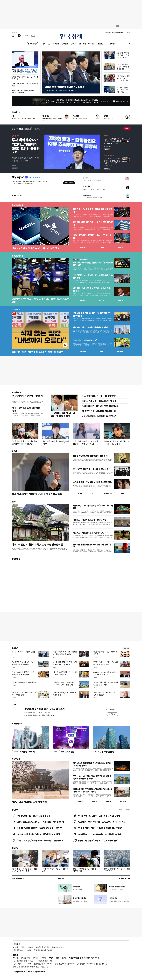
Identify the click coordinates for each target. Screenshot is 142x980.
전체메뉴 (112, 44)
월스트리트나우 (80, 259)
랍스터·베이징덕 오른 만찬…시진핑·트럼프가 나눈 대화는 (65, 663)
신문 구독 (108, 32)
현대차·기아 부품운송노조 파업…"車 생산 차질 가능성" (123, 79)
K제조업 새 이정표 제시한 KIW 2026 (23, 118)
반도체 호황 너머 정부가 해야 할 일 (52, 119)
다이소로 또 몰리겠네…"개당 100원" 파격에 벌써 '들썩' (38, 834)
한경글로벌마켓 (18, 256)
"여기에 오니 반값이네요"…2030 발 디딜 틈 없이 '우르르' (39, 828)
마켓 (121, 247)
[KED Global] (33, 36)
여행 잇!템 (123, 801)
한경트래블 (16, 759)
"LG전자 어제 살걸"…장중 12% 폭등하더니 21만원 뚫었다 (40, 840)
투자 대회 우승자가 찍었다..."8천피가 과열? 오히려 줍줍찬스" (26, 146)
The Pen (15, 848)
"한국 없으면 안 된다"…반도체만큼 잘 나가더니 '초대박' (100, 828)
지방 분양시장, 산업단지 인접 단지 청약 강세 (90, 327)
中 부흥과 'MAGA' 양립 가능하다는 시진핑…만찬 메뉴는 (106, 673)
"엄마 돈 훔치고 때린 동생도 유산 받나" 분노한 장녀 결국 (24, 870)
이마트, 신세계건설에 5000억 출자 (24, 682)
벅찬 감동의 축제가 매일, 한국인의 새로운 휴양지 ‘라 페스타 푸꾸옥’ (92, 764)
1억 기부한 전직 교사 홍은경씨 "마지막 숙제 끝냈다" (24, 694)
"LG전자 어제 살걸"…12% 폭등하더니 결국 (99, 401)
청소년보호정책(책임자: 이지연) (91, 958)
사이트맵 (43, 958)
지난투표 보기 (112, 714)
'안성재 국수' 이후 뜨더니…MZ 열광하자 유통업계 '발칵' (63, 414)
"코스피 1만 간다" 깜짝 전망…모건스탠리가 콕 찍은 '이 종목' (102, 822)
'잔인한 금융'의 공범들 (80, 118)
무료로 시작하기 (69, 183)
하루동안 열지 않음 (120, 101)
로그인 (128, 32)
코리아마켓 (56, 44)
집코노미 (73, 44)
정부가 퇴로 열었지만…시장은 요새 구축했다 (86, 870)
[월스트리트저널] (26, 36)
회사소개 (15, 947)
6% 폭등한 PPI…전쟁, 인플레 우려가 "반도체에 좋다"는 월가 (93, 264)
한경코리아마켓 (18, 205)
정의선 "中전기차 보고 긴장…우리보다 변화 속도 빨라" (25, 78)
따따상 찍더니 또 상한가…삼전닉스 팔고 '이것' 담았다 (99, 816)
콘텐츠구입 (27, 958)
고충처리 (31, 947)
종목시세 (101, 301)
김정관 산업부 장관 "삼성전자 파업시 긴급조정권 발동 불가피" (65, 653)
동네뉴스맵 (83, 352)
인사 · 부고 (122, 878)
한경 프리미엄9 (33, 44)
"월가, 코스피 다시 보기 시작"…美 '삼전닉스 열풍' (36, 248)
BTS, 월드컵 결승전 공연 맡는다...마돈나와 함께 (92, 469)
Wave (14, 502)
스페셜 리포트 (17, 724)
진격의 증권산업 (104, 752)
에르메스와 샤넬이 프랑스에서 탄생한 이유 (89, 520)
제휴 (22, 958)
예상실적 (82, 301)
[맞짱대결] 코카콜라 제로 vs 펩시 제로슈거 (44, 709)
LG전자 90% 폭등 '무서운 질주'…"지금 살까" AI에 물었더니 (40, 822)
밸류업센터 (120, 352)
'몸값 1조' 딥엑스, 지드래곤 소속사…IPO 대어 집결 (92, 236)
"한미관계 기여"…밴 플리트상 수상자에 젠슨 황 (105, 694)
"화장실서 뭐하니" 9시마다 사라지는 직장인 (27, 397)
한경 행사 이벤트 (18, 878)
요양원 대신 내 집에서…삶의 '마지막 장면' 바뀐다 (25, 85)
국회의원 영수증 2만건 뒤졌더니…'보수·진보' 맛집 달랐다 (63, 683)
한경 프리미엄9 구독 (118, 32)
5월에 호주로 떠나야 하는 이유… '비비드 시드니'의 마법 (93, 507)
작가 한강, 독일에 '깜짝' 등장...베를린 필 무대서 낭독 (37, 494)
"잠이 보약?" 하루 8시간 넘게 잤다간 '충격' (26, 409)
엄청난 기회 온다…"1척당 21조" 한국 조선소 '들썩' (98, 840)
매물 (102, 352)
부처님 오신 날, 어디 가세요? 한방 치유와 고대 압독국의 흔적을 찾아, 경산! (92, 777)
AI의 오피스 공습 (63, 752)
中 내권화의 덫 (108, 118)
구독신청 (23, 947)
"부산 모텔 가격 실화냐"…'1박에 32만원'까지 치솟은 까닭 (24, 663)
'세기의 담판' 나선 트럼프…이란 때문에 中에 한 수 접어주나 (93, 277)
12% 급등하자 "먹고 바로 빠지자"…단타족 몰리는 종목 (99, 834)
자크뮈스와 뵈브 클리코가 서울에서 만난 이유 (91, 533)
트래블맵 (80, 801)
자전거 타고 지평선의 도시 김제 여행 (29, 802)
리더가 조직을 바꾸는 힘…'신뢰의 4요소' (55, 870)
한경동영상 (16, 559)
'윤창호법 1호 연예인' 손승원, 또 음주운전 (56, 443)
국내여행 (94, 801)
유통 (85, 44)
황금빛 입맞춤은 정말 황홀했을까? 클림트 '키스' (92, 456)
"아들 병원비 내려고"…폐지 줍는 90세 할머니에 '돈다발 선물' (25, 443)
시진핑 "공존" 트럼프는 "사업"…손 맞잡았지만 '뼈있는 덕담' (123, 56)
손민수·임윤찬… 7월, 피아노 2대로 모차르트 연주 (92, 482)
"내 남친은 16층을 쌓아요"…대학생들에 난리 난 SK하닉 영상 (86, 443)
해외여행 (108, 801)
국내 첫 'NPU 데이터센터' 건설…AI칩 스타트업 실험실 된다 (25, 91)
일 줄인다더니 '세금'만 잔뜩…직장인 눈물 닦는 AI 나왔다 (106, 683)
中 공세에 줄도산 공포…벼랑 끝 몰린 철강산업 (123, 67)
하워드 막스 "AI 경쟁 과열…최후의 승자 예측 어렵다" (24, 71)
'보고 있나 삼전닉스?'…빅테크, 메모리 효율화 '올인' (123, 90)
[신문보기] (13, 36)
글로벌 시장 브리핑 (109, 155)
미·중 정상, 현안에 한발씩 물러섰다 (24, 653)
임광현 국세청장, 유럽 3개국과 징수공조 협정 (64, 694)
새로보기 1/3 (126, 648)
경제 (44, 44)
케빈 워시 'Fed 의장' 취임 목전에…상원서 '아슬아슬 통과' (92, 290)
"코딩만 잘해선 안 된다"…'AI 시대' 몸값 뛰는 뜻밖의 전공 (106, 663)
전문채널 (101, 44)
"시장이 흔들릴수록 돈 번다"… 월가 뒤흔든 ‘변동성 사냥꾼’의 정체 (112, 161)
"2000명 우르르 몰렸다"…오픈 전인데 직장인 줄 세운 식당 (24, 673)
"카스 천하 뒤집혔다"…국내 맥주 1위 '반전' (99, 396)
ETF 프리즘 (107, 136)
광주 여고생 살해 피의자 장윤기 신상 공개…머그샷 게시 (116, 443)
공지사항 (61, 878)
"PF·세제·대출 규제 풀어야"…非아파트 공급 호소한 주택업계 (92, 314)
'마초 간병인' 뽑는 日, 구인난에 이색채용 (105, 653)
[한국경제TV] (20, 36)
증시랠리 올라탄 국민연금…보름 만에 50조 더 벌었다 (93, 223)
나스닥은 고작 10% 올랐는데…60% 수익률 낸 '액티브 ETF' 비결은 (112, 141)
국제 (80, 44)
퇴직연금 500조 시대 (24, 752)
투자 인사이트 (16, 136)
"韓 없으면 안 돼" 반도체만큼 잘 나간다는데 (99, 411)
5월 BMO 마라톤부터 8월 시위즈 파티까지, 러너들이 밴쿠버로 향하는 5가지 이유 (93, 790)
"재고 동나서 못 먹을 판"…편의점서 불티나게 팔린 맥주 (65, 673)
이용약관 (64, 958)
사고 (129, 878)
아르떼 (14, 451)
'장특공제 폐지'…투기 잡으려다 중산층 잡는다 (117, 870)
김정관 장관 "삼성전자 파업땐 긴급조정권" (65, 87)
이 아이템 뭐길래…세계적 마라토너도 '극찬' (99, 416)
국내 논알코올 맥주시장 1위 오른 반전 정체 (33, 816)
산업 (49, 44)
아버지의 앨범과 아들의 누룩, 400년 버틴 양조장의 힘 (37, 544)
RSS (57, 958)
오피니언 (91, 44)
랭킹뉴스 (15, 810)
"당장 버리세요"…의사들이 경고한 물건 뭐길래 (100, 406)
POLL (14, 705)
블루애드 (46, 947)
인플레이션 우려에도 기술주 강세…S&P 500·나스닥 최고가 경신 (40, 300)
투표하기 (112, 709)
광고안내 (39, 947)
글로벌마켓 (65, 44)
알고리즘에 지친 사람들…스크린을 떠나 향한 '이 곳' (92, 546)
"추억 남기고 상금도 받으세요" (85, 340)
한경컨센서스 (83, 247)
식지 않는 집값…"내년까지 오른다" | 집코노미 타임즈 (37, 352)
